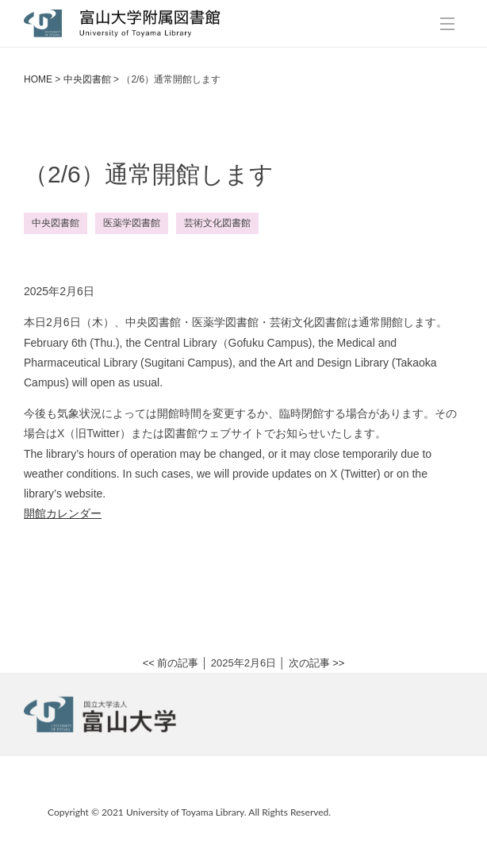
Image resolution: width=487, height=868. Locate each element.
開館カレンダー (63, 513)
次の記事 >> (317, 663)
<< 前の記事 (171, 663)
